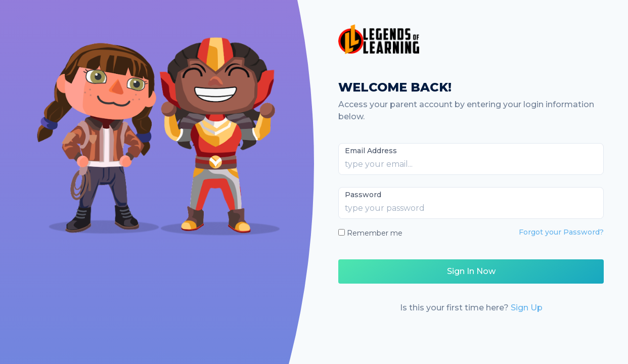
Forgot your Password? (561, 232)
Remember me (375, 233)
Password (363, 195)
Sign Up (527, 308)
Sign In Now (471, 271)
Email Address (371, 151)
